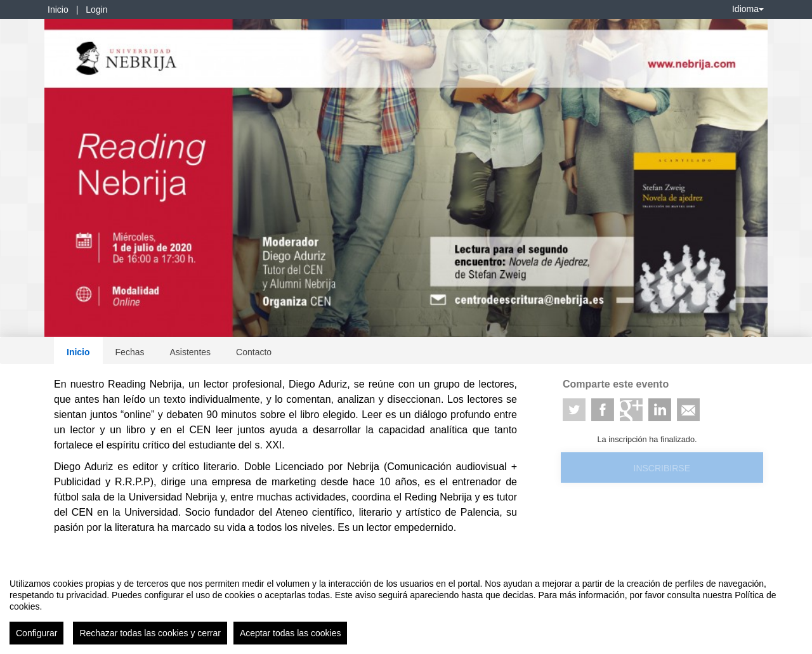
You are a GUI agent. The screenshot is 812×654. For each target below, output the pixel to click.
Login (96, 10)
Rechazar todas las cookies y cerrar (150, 633)
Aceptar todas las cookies (291, 633)
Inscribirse (662, 468)
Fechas (130, 352)
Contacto (254, 352)
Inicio (58, 10)
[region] (406, 606)
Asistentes (190, 352)
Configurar (36, 633)
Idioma (748, 9)
